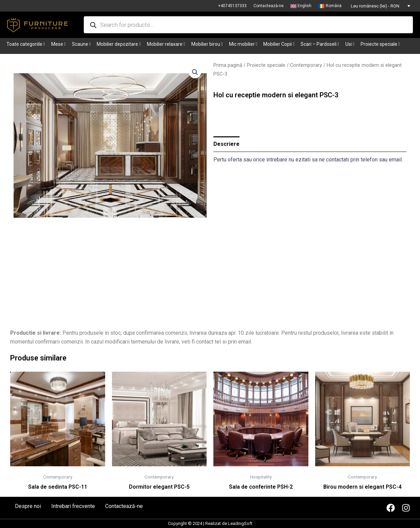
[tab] (226, 144)
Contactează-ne (269, 6)
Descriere (226, 144)
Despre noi (28, 506)
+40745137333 (232, 6)
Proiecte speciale (266, 65)
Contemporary (306, 65)
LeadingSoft (240, 523)
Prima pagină (228, 65)
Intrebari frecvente (73, 506)
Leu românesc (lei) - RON (375, 6)
